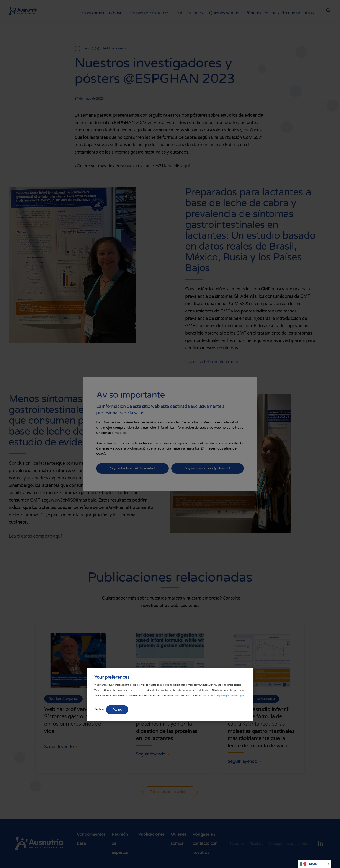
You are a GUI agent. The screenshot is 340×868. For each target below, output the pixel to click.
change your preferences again (229, 696)
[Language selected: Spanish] (315, 864)
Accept (117, 709)
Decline (99, 709)
